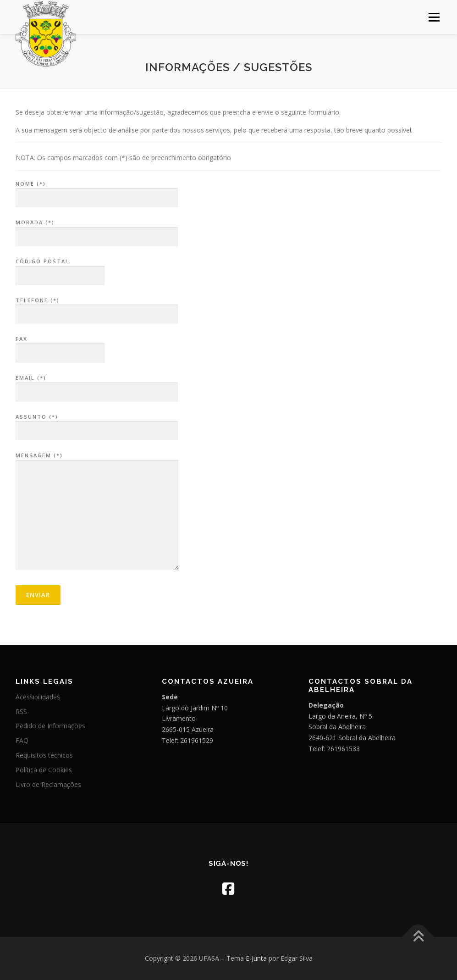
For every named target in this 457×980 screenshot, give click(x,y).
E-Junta (256, 958)
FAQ (22, 740)
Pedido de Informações (50, 726)
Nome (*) (97, 191)
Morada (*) (97, 230)
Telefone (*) (97, 308)
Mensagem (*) (97, 512)
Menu (434, 17)
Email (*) (97, 385)
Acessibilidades (38, 697)
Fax (60, 346)
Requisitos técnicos (44, 755)
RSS (21, 711)
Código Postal (60, 269)
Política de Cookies (44, 770)
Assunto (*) (97, 424)
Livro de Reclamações (48, 784)
